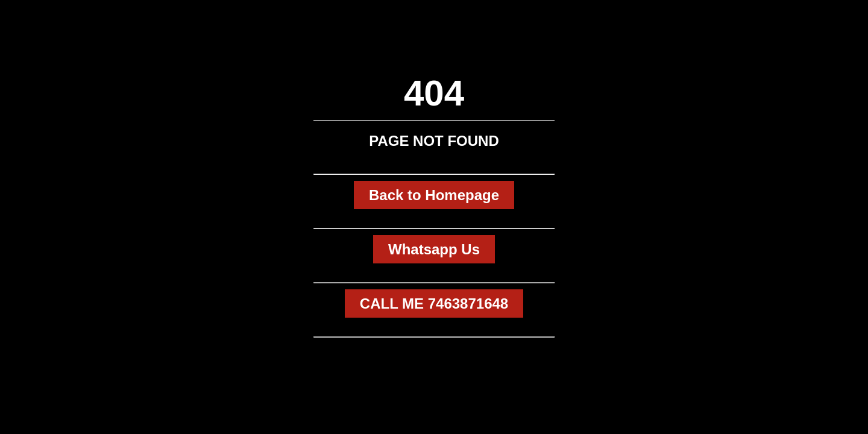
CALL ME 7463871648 (434, 303)
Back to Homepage (434, 195)
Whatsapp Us (434, 249)
